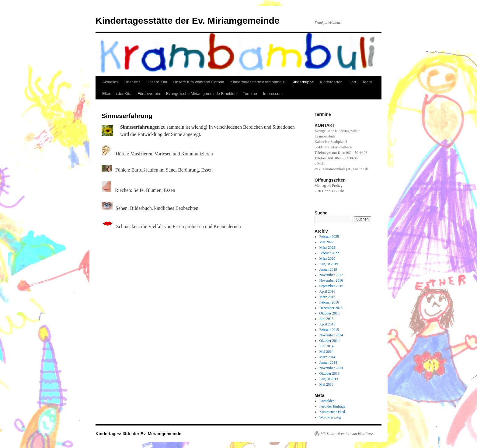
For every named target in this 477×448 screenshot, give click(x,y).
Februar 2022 (329, 253)
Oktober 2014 (329, 341)
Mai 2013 (326, 384)
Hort (352, 82)
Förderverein (149, 94)
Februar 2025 (329, 237)
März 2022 (327, 248)
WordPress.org (330, 417)
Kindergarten (331, 82)
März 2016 (327, 297)
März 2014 (327, 357)
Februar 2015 (329, 330)
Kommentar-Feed (332, 412)
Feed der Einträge (332, 406)
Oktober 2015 (329, 313)
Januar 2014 (328, 363)
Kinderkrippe (303, 82)
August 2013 (329, 379)
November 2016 (331, 280)
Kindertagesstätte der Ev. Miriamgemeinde (188, 21)
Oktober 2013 (329, 373)
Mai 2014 (326, 352)
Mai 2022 (326, 242)
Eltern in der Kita (117, 94)
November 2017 (331, 275)
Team (367, 82)
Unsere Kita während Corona (199, 82)
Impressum (273, 94)
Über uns (132, 82)
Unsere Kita (157, 82)
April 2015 (327, 324)
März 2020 (327, 259)
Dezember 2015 (331, 308)
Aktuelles (110, 82)
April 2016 (327, 291)
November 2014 (331, 335)
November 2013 (331, 368)
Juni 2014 (327, 346)
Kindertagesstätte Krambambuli (258, 82)
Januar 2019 (328, 269)
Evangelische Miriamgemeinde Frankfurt (202, 94)
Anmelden (327, 401)
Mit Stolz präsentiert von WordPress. (347, 434)
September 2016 (331, 286)
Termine (250, 94)
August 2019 (329, 264)
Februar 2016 (329, 302)
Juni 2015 (327, 319)
